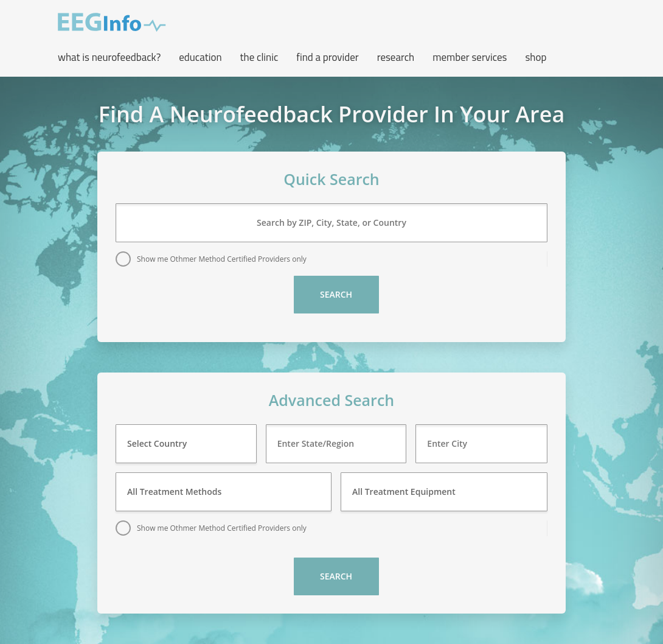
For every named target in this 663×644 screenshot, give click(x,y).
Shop (536, 57)
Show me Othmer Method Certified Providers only (222, 259)
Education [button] (200, 57)
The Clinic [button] (259, 57)
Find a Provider (327, 57)
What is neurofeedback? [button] (109, 57)
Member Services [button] (470, 57)
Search (336, 294)
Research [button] (396, 57)
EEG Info (112, 23)
